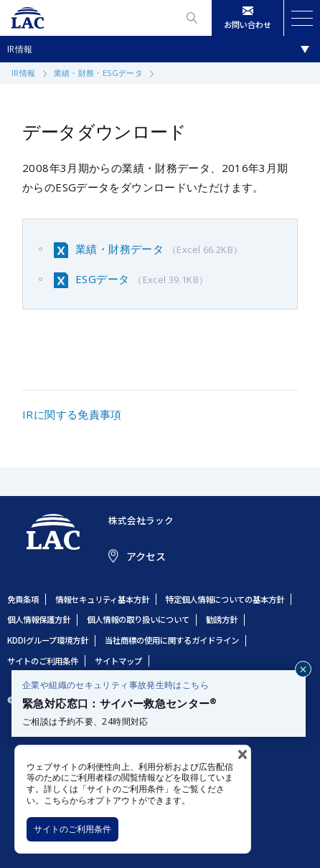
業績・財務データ (159, 249)
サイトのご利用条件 (72, 829)
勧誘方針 (222, 619)
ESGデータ (142, 280)
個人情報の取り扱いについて (138, 619)
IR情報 (20, 49)
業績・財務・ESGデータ (99, 73)
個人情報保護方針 (39, 619)
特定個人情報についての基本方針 (225, 599)
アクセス (146, 556)
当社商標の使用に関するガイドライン (172, 640)
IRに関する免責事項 (72, 414)
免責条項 (23, 599)
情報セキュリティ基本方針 (102, 599)
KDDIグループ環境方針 (48, 640)
